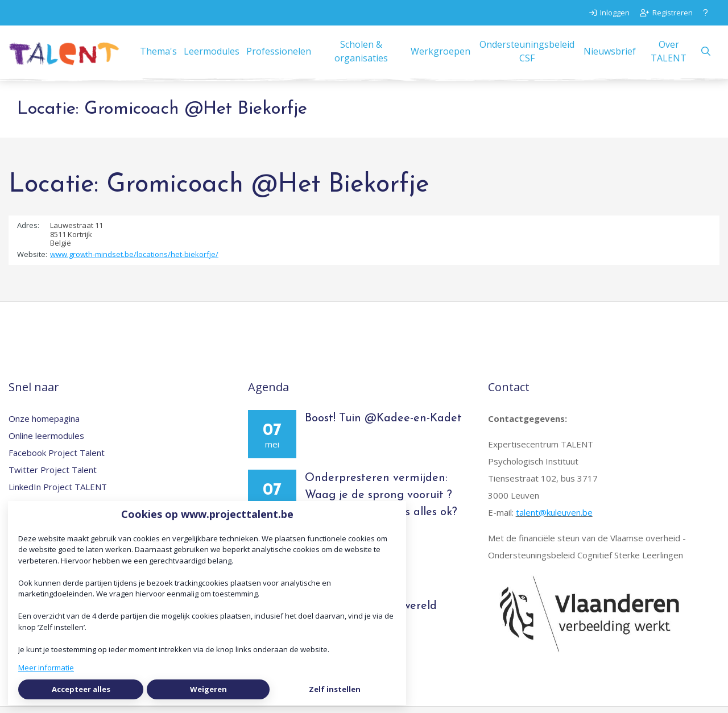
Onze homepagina (44, 424)
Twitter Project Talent (53, 475)
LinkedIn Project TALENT (58, 492)
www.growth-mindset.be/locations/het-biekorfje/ (134, 260)
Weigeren (208, 689)
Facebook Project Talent (57, 458)
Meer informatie (46, 668)
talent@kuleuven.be (554, 518)
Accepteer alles (81, 689)
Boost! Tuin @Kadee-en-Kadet (383, 424)
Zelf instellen (335, 689)
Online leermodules (46, 441)
